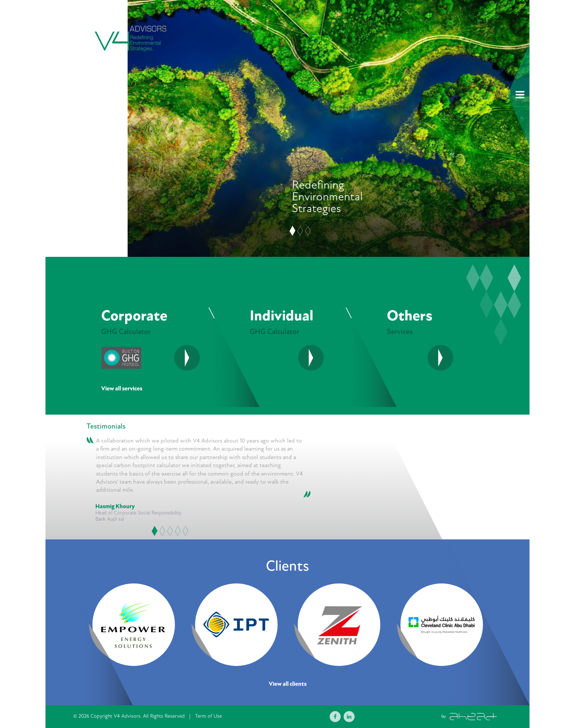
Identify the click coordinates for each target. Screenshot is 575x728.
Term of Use (208, 716)
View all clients (288, 684)
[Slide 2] (300, 231)
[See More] (311, 358)
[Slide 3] (308, 231)
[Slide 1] (293, 231)
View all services (122, 389)
